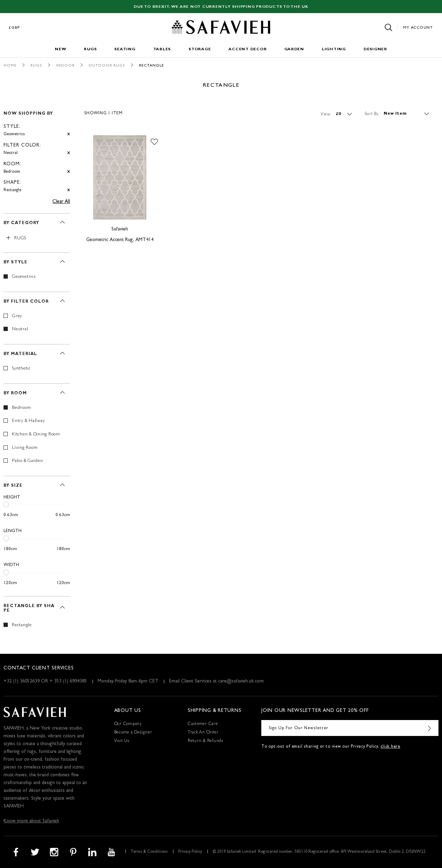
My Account (418, 28)
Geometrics (24, 277)
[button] (154, 142)
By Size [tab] (13, 486)
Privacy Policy (190, 852)
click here (390, 747)
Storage (200, 49)
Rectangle (22, 625)
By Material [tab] (20, 354)
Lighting (334, 49)
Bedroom (21, 408)
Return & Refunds (205, 741)
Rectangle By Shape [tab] (29, 609)
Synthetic (21, 369)
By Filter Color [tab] (26, 302)
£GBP (14, 28)
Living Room (25, 448)
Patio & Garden (28, 461)
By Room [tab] (15, 394)
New (60, 49)
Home (10, 66)
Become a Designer (133, 733)
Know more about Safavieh (31, 821)
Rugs (90, 49)
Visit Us (122, 741)
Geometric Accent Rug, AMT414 (120, 240)
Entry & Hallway (28, 421)
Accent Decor (248, 49)
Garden (294, 49)
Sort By (372, 114)
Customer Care (203, 724)
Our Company (128, 724)
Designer (375, 49)
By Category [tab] (21, 223)
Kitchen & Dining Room (36, 435)
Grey (17, 316)
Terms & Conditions (149, 852)
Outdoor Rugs (107, 66)
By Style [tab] (16, 263)
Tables (162, 49)
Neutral (20, 329)
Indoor (65, 66)
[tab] (37, 149)
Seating (125, 49)
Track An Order (203, 733)
